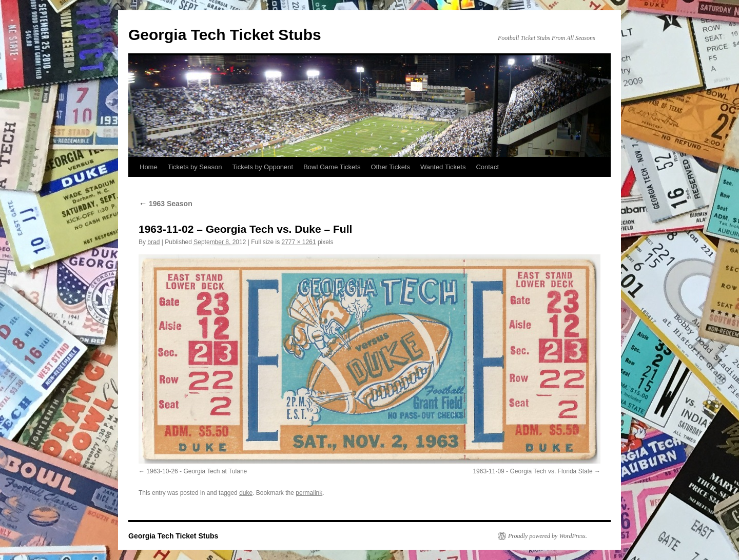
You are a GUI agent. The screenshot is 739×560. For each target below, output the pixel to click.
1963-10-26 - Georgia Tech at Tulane (197, 471)
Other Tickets (390, 167)
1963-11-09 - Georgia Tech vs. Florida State (532, 471)
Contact (487, 167)
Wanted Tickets (443, 167)
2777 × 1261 (299, 242)
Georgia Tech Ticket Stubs (225, 35)
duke (246, 493)
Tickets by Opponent (262, 167)
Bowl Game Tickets (332, 167)
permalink (309, 493)
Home (149, 167)
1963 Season (166, 204)
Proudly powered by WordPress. (548, 536)
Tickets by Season (195, 167)
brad (153, 242)
